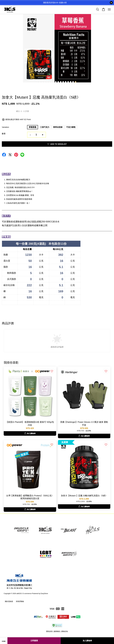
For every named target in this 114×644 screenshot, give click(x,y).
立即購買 (34, 641)
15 (73, 82)
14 (71, 82)
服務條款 (57, 631)
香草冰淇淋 (58, 127)
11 (63, 82)
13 (68, 82)
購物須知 (65, 631)
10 (61, 82)
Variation (5, 127)
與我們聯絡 (20, 601)
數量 (4, 134)
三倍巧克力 (45, 127)
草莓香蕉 (33, 127)
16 (76, 82)
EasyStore (44, 593)
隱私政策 (49, 631)
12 (66, 82)
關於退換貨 (9, 601)
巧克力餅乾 (71, 127)
